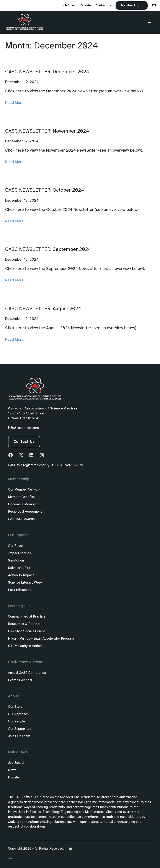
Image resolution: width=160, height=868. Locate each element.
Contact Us (24, 442)
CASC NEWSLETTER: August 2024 (43, 309)
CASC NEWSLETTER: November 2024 (47, 131)
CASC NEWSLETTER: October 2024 (45, 190)
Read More (14, 103)
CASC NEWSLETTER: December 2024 (47, 72)
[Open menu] (150, 22)
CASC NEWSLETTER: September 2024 (48, 250)
